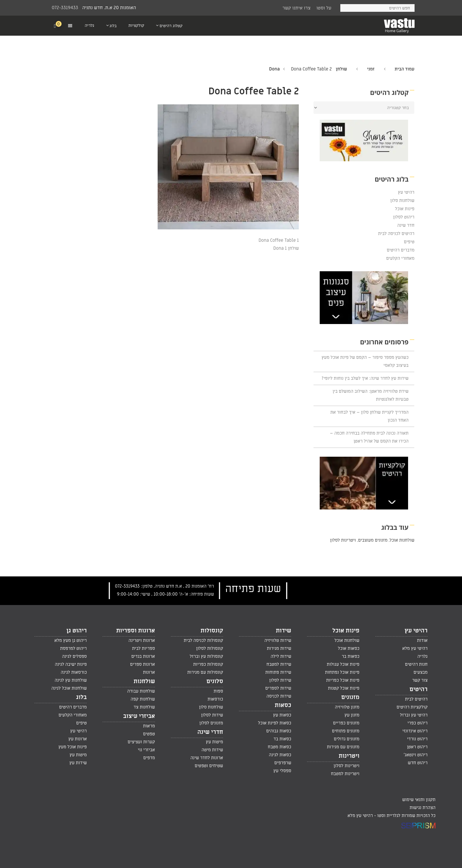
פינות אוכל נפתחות (342, 672)
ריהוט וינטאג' (416, 755)
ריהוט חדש (418, 763)
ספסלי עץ (282, 771)
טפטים (149, 734)
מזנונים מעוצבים (373, 540)
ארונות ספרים (142, 664)
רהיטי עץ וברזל (414, 715)
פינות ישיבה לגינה (71, 664)
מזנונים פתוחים (345, 731)
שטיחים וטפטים (209, 766)
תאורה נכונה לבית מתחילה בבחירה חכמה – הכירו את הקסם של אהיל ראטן (369, 437)
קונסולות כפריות (208, 664)
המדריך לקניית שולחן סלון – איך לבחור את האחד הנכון (369, 416)
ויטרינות (349, 756)
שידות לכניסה (279, 696)
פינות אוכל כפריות (343, 680)
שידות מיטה (212, 750)
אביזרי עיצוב (139, 716)
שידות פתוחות (278, 672)
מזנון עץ (352, 715)
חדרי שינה (210, 732)
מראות (149, 726)
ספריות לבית (143, 648)
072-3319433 (65, 8)
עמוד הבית (404, 69)
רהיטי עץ (406, 192)
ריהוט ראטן (417, 747)
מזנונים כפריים (346, 723)
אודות (422, 640)
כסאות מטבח (280, 747)
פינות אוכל (405, 209)
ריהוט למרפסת (74, 648)
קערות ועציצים (141, 742)
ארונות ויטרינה (142, 640)
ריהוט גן (76, 631)
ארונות (149, 672)
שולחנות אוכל (402, 540)
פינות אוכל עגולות (343, 664)
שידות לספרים (278, 688)
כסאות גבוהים (279, 731)
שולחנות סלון (402, 200)
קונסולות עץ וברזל (206, 656)
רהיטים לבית (416, 699)
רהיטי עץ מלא (415, 648)
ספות (218, 691)
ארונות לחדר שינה (207, 758)
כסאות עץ (282, 715)
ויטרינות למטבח (345, 774)
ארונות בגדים (143, 656)
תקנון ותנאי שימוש (419, 800)
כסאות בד (282, 739)
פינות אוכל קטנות (344, 688)
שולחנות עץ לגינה (71, 680)
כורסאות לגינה (74, 672)
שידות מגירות (279, 648)
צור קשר (420, 680)
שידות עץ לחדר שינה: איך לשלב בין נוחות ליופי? (365, 378)
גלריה (423, 656)
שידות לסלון (280, 680)
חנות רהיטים (416, 664)
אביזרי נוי (146, 750)
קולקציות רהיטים (412, 707)
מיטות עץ (214, 742)
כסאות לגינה (280, 755)
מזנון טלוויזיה (347, 707)
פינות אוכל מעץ (72, 747)
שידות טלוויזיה (278, 640)
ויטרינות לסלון (343, 540)
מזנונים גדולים (347, 739)
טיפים (409, 242)
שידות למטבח (279, 664)
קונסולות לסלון (209, 648)
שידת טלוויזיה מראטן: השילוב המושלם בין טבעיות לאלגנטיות (371, 395)
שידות (283, 631)
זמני (371, 69)
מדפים (149, 758)
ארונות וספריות (136, 631)
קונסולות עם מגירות (205, 672)
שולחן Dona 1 (286, 248)
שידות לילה (281, 656)
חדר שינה (406, 225)
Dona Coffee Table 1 (279, 240)
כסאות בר (351, 656)
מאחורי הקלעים (400, 258)
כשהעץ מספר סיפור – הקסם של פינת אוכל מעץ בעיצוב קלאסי (365, 361)
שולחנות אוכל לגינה (69, 688)
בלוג (81, 697)
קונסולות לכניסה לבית (203, 640)
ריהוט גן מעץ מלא (70, 640)
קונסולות (212, 631)
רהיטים (419, 689)
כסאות (283, 705)
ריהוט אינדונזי (415, 731)
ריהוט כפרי (418, 723)
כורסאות (215, 699)
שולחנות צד (144, 707)
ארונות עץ (77, 739)
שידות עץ (78, 763)
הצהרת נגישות (423, 808)
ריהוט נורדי (417, 739)
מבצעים (420, 672)
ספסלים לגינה (75, 656)
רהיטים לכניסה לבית (396, 234)
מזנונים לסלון (211, 723)
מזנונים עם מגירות (343, 747)
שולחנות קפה (143, 699)
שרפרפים (283, 763)
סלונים (215, 681)
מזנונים (350, 697)
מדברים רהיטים (400, 250)
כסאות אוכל (349, 648)
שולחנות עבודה (141, 691)
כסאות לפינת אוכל (275, 723)
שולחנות (144, 681)
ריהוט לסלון (404, 217)
